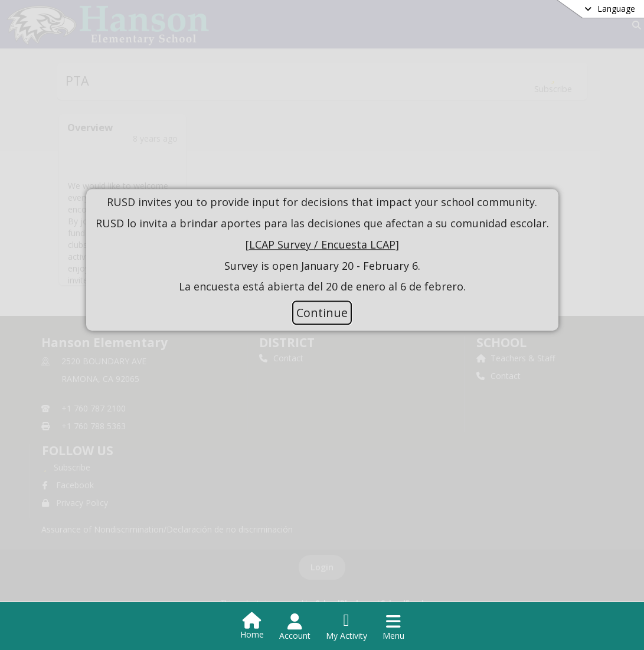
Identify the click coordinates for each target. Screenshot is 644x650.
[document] (322, 245)
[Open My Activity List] (346, 627)
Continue (322, 313)
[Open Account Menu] (295, 627)
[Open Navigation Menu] (393, 627)
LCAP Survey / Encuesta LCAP (322, 244)
